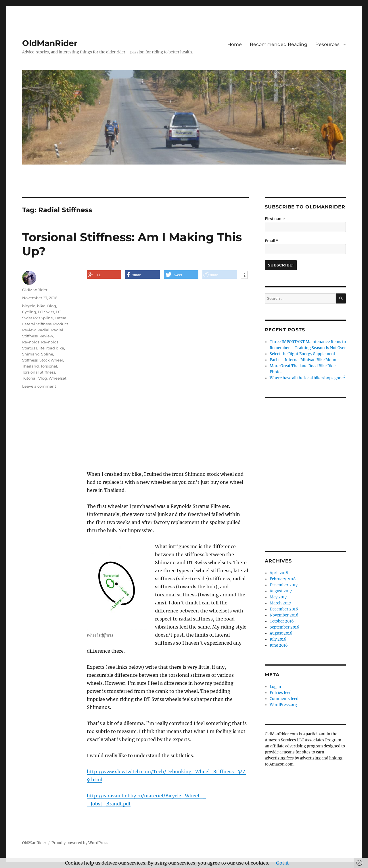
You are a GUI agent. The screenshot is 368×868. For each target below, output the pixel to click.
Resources (327, 44)
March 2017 (280, 603)
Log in (275, 687)
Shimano (31, 354)
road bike (55, 348)
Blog (52, 306)
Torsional (49, 366)
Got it (282, 863)
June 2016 (279, 645)
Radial (43, 330)
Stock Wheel (51, 360)
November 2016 (284, 615)
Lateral (61, 318)
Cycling (29, 312)
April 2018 (279, 573)
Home (235, 44)
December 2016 (284, 609)
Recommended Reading (279, 44)
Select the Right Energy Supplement (302, 354)
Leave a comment (39, 386)
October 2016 (282, 621)
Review (46, 336)
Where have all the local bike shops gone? (307, 378)
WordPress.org (283, 705)
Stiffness (30, 360)
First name (275, 219)
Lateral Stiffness (37, 324)
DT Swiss (46, 312)
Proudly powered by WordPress (80, 843)
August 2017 (281, 591)
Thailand (30, 366)
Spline (47, 354)
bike (41, 306)
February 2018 (283, 579)
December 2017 (284, 585)
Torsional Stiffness (39, 372)
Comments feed (284, 699)
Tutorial (29, 378)
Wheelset (57, 378)
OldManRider (50, 43)
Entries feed (281, 693)
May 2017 (278, 597)
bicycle (29, 306)
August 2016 (281, 633)
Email (272, 241)
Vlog (43, 378)
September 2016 (284, 627)
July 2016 (278, 639)
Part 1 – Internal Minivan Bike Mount (304, 360)
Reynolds (31, 342)
